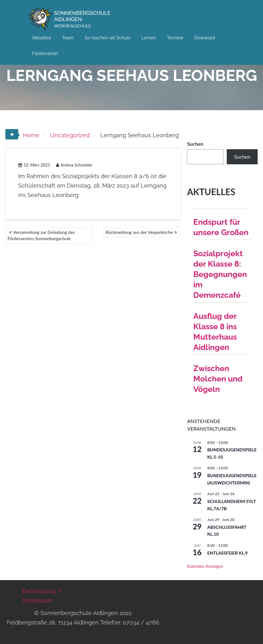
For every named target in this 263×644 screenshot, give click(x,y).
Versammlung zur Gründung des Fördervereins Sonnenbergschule (41, 235)
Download (205, 38)
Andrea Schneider (74, 165)
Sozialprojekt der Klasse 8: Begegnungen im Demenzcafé (220, 274)
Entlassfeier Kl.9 (228, 553)
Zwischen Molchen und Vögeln (218, 379)
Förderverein (45, 54)
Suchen (195, 144)
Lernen (149, 38)
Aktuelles (42, 38)
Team (68, 38)
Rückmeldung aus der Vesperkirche (139, 232)
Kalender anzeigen (205, 566)
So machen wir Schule (108, 38)
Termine (175, 38)
